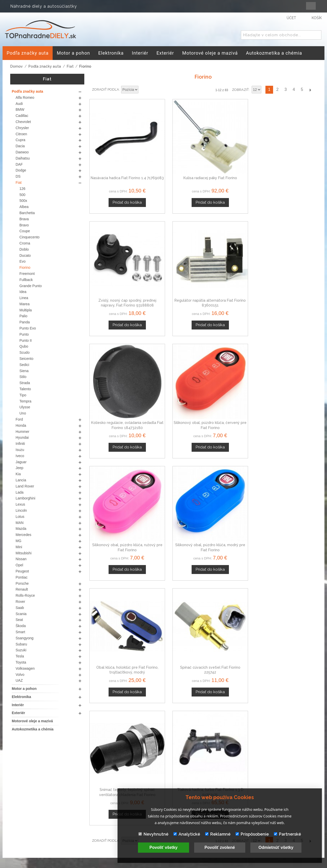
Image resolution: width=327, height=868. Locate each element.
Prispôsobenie (252, 834)
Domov (16, 66)
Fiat (70, 66)
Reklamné (218, 834)
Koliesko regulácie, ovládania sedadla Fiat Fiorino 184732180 (116, 260)
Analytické (187, 834)
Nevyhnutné (153, 834)
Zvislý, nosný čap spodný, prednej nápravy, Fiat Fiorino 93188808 (232, 160)
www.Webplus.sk (178, 864)
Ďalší (310, 90)
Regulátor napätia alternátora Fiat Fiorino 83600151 (290, 160)
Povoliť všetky (163, 847)
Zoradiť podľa (106, 89)
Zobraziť (240, 90)
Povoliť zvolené (220, 847)
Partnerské (287, 834)
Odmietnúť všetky (276, 847)
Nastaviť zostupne (143, 90)
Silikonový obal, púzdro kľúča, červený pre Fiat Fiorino (174, 260)
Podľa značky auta (45, 66)
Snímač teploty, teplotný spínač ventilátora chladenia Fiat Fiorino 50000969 (232, 360)
